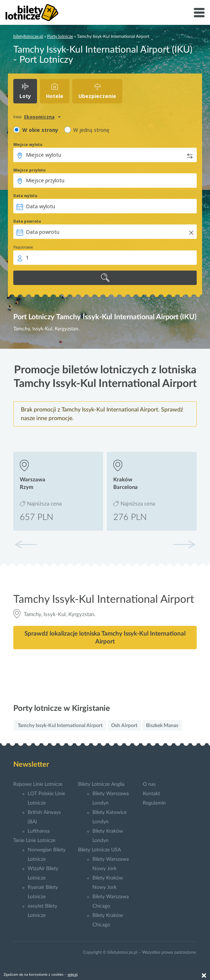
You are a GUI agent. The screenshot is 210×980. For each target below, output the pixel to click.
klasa (17, 117)
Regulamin (154, 803)
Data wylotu (25, 196)
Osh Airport (124, 726)
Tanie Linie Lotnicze (34, 841)
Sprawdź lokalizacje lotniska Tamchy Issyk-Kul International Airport (105, 637)
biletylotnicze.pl (28, 36)
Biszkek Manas (162, 726)
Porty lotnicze (60, 36)
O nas (149, 784)
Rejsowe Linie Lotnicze (38, 784)
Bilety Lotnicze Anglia (101, 784)
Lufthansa (39, 831)
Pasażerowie (23, 247)
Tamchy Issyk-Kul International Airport (60, 726)
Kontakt (151, 794)
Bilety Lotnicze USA (99, 850)
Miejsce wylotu (28, 144)
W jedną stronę (91, 130)
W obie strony (40, 130)
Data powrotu (27, 221)
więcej (72, 975)
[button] (184, 544)
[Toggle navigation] (199, 13)
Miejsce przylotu (29, 170)
